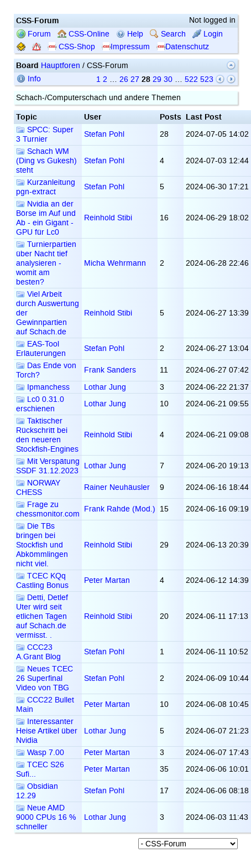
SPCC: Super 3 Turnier (45, 135)
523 (207, 79)
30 (168, 79)
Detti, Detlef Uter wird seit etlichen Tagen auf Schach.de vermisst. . (42, 616)
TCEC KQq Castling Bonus (42, 581)
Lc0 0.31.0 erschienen (40, 404)
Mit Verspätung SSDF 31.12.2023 (48, 466)
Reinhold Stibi (108, 218)
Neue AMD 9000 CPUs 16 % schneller (46, 817)
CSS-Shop (71, 47)
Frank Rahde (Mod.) (120, 509)
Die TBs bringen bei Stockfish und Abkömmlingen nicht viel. (42, 545)
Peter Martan (107, 580)
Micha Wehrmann (115, 263)
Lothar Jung (105, 387)
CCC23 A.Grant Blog (38, 652)
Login (208, 34)
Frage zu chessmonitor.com (48, 509)
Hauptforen (61, 66)
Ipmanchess (43, 387)
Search (168, 34)
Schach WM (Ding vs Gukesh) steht (46, 161)
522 (191, 79)
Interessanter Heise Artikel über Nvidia (47, 731)
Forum (34, 34)
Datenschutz (183, 47)
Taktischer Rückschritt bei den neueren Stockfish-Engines (47, 435)
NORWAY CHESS (38, 488)
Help (130, 34)
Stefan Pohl (104, 134)
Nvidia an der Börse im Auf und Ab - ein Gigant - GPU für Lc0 (46, 218)
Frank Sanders (110, 370)
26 (124, 79)
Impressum (126, 47)
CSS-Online (83, 34)
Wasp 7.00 (40, 753)
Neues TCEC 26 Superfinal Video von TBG (45, 678)
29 (157, 79)
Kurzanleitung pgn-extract (46, 187)
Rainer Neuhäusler (117, 487)
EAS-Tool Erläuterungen (41, 349)
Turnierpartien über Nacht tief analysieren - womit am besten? (46, 263)
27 (135, 79)
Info (29, 79)
